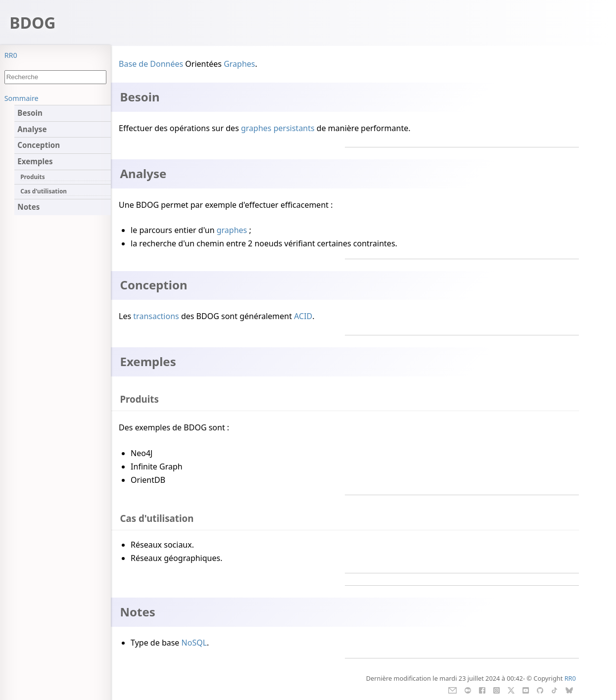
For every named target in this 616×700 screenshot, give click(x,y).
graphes (256, 128)
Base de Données (151, 64)
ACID (303, 316)
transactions (156, 316)
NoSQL (194, 643)
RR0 (11, 55)
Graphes (239, 64)
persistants (294, 128)
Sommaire (22, 98)
